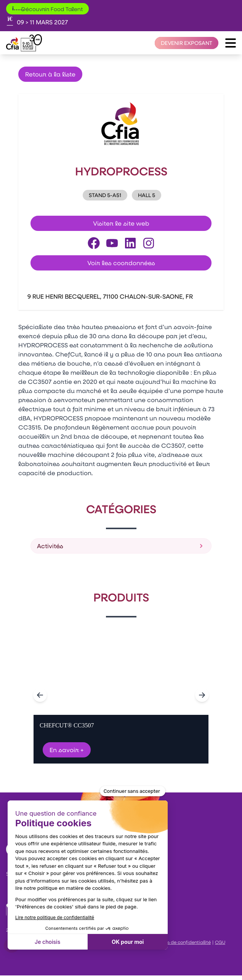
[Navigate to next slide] (202, 695)
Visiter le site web (121, 223)
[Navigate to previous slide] (40, 695)
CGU (220, 942)
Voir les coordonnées (121, 263)
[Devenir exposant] (187, 43)
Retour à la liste (50, 74)
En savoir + (67, 750)
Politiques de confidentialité (179, 942)
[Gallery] (121, 695)
